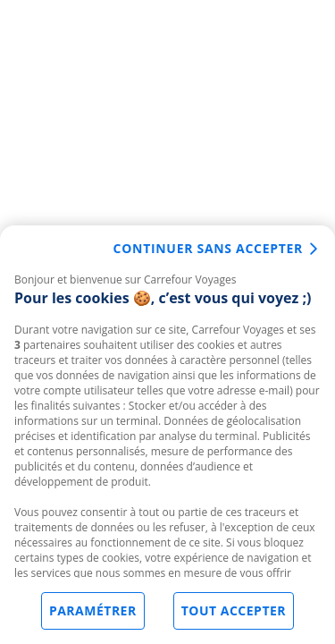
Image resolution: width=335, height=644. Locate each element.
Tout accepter (234, 611)
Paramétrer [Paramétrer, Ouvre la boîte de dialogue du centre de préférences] (93, 611)
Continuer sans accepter (208, 249)
